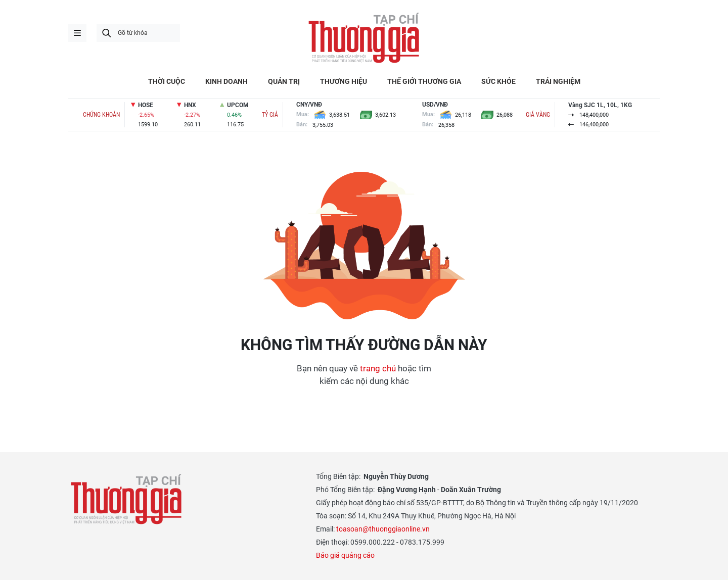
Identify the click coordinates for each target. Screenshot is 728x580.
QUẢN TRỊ (284, 81)
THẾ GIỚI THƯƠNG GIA (424, 81)
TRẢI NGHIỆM (558, 81)
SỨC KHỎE (498, 81)
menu (77, 33)
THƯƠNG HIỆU (344, 81)
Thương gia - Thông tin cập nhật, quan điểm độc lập (364, 38)
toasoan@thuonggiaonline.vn (383, 529)
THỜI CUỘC (167, 81)
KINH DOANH (226, 81)
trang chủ (378, 368)
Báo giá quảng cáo (345, 555)
